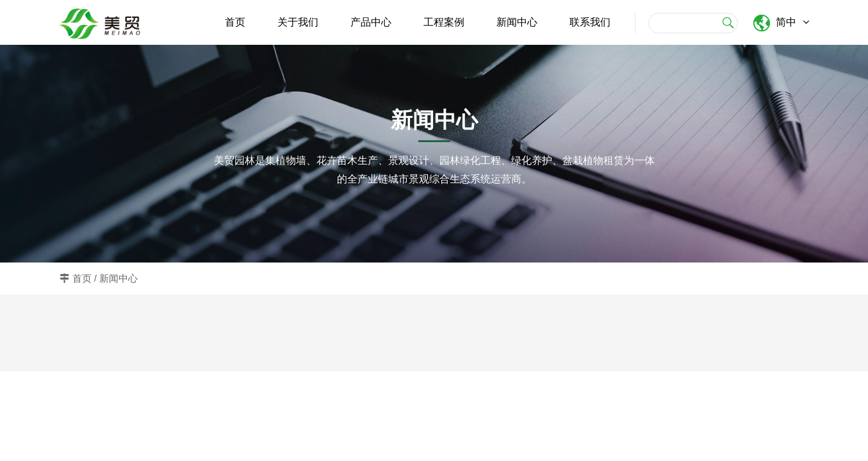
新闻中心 (517, 22)
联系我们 (590, 22)
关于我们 (298, 22)
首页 (235, 22)
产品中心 (371, 22)
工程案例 (444, 22)
